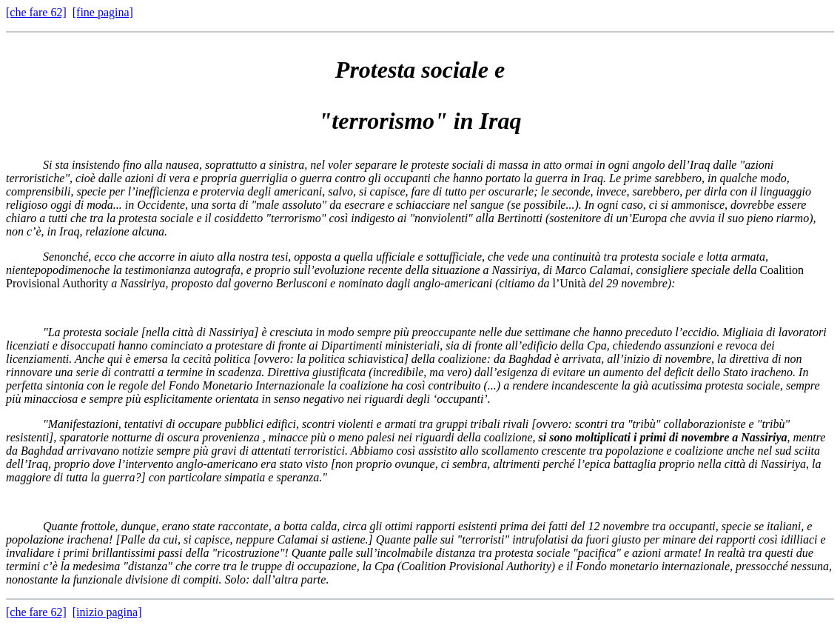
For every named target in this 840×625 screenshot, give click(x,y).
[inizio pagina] (107, 612)
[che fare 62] (36, 12)
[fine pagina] (103, 12)
